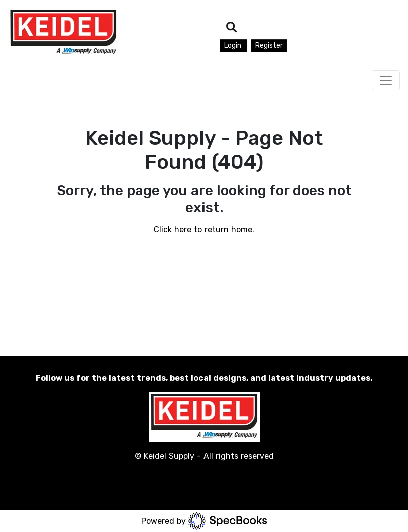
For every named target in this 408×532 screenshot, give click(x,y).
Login (234, 45)
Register (269, 45)
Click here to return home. (204, 230)
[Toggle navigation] (386, 80)
